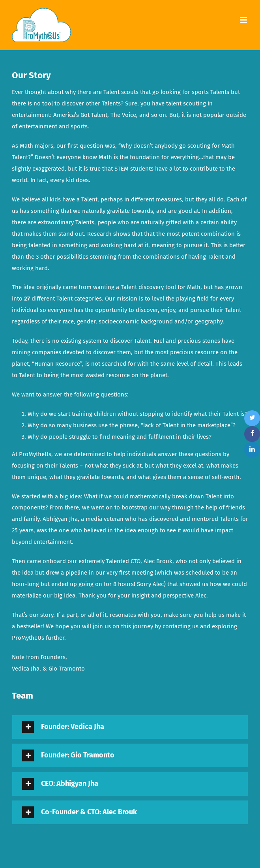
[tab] (130, 727)
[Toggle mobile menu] (244, 20)
